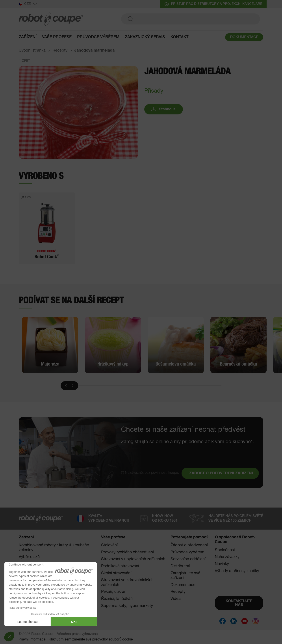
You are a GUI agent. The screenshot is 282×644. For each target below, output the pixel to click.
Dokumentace (183, 585)
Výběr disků (29, 557)
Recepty (60, 50)
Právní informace (32, 640)
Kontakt (180, 38)
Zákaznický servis (145, 38)
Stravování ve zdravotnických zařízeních (127, 582)
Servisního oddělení (188, 559)
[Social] (223, 621)
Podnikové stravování (120, 566)
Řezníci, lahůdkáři (117, 599)
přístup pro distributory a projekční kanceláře (213, 4)
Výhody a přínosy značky (237, 571)
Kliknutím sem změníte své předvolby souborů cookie (91, 640)
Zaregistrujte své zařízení (185, 576)
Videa (176, 599)
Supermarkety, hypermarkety (127, 606)
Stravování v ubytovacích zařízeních (133, 559)
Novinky (222, 564)
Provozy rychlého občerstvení (127, 552)
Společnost (225, 550)
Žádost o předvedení (189, 545)
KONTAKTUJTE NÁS (239, 603)
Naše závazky (227, 557)
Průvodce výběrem (98, 38)
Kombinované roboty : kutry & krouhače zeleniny (54, 548)
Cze (28, 4)
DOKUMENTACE (244, 38)
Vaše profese (57, 38)
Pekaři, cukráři (114, 592)
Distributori (180, 566)
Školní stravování (116, 573)
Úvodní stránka (32, 50)
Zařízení (28, 38)
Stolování (109, 545)
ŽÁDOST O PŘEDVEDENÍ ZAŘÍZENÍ (221, 473)
